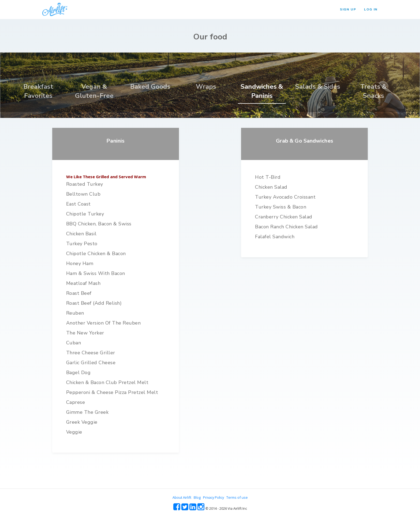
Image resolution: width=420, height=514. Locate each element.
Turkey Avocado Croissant (285, 197)
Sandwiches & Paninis (262, 91)
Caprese (76, 402)
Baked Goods (150, 87)
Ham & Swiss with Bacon (96, 273)
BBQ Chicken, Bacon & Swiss (99, 224)
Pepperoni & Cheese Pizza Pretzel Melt (112, 392)
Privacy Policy (213, 497)
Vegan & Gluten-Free (94, 91)
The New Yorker (85, 333)
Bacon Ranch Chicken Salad (286, 227)
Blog (197, 497)
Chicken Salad (271, 187)
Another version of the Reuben (104, 323)
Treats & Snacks (374, 91)
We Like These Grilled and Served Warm (106, 177)
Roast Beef (79, 293)
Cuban (74, 343)
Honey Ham (80, 263)
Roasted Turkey (85, 184)
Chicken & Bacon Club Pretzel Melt (107, 382)
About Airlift (182, 497)
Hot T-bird (268, 177)
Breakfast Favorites (38, 91)
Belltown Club (83, 194)
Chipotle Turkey (85, 214)
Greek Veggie (82, 422)
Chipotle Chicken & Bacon (96, 254)
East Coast (78, 204)
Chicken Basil (81, 234)
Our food (210, 37)
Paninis (115, 141)
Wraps (206, 87)
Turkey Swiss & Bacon (281, 207)
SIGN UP (348, 9)
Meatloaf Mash (83, 283)
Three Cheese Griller (91, 353)
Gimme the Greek (87, 412)
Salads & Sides (318, 87)
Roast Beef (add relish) (94, 303)
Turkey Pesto (82, 244)
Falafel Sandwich (275, 237)
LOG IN (371, 9)
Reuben (75, 313)
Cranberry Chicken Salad (284, 217)
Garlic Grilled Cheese (91, 363)
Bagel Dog (78, 373)
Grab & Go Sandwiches (305, 141)
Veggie (74, 432)
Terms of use (237, 497)
